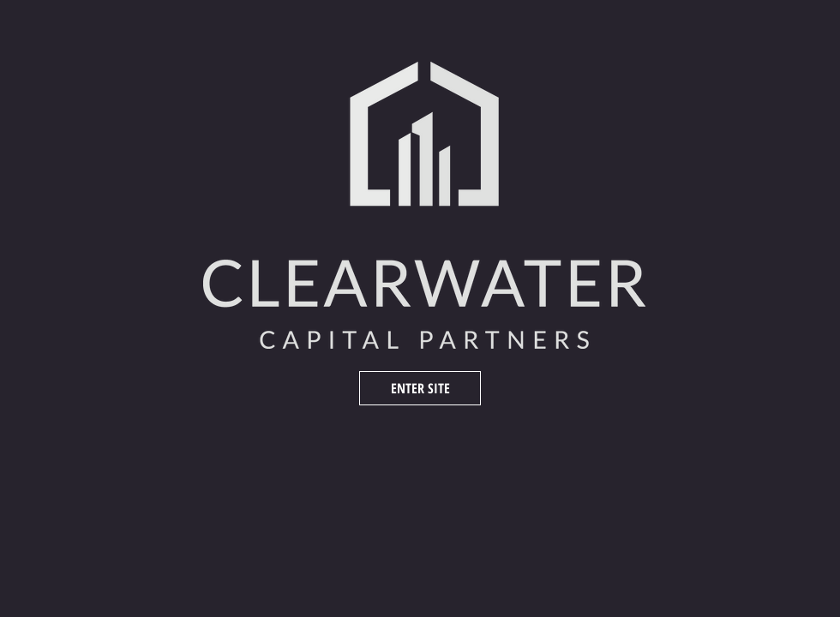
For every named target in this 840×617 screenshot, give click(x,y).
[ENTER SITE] (420, 388)
